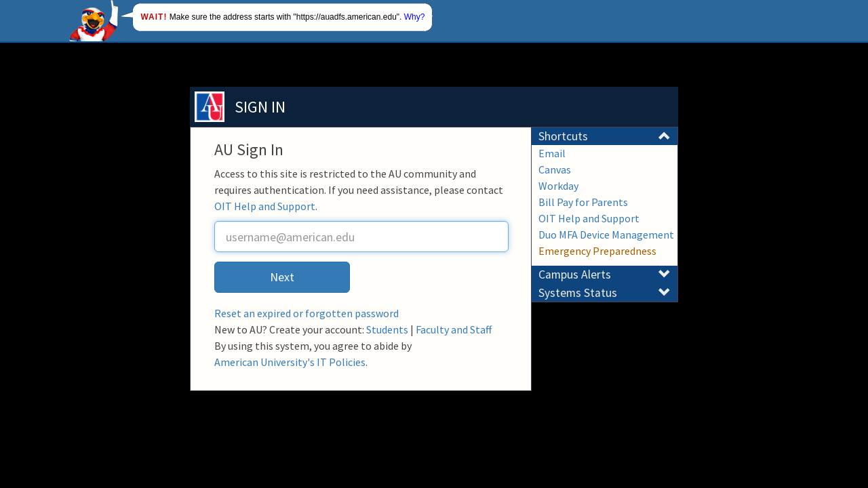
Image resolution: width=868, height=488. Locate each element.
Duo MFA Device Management (606, 235)
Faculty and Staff (454, 329)
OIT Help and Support (265, 206)
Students (387, 329)
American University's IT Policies (290, 362)
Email (552, 153)
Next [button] (282, 277)
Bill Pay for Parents (583, 202)
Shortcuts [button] (605, 136)
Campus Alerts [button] (605, 274)
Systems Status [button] (605, 293)
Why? (415, 17)
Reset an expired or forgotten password (307, 313)
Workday (558, 186)
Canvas (555, 169)
